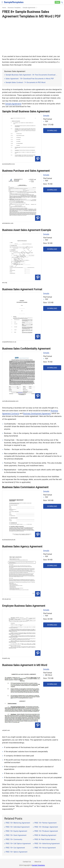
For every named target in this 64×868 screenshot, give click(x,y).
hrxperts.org (6, 658)
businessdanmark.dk (9, 540)
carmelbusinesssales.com (10, 401)
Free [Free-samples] (57, 2)
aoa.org (5, 283)
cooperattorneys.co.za (9, 342)
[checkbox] (2, 2)
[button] (62, 2)
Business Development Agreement (37, 413)
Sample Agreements (29, 8)
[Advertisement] (32, 35)
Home (4, 8)
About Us (38, 862)
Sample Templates (38, 865)
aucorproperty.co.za (8, 164)
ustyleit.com (6, 730)
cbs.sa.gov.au (6, 599)
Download (52, 131)
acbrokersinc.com (8, 223)
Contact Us (27, 862)
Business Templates (14, 8)
